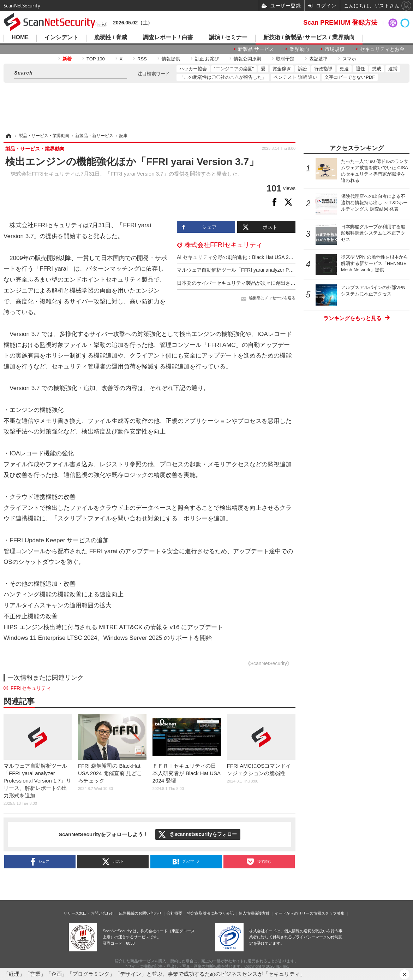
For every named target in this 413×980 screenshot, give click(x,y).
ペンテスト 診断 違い (295, 77)
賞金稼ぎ (282, 69)
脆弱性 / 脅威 (111, 37)
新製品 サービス (256, 49)
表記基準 (318, 59)
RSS (142, 59)
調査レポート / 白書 (168, 37)
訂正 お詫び (207, 59)
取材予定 (285, 59)
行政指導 (323, 69)
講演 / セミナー (228, 37)
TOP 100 (96, 59)
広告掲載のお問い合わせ (140, 913)
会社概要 (174, 913)
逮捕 (393, 69)
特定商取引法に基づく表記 (210, 913)
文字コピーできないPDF (350, 77)
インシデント (61, 37)
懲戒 (377, 69)
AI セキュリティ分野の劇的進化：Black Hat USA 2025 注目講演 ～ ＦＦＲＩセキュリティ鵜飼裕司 (286, 257)
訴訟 (303, 69)
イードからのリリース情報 (298, 913)
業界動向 (299, 49)
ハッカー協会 (193, 69)
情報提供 (171, 59)
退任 (360, 69)
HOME (20, 37)
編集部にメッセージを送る (272, 298)
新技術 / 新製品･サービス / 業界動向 (309, 37)
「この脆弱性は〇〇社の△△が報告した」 (223, 77)
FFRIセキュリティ (31, 688)
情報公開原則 (247, 59)
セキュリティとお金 (382, 49)
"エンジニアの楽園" (234, 69)
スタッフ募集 (333, 913)
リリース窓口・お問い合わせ (89, 913)
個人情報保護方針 (254, 913)
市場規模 (335, 49)
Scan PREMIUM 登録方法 (340, 23)
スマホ (349, 59)
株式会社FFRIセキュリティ (223, 245)
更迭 (344, 69)
